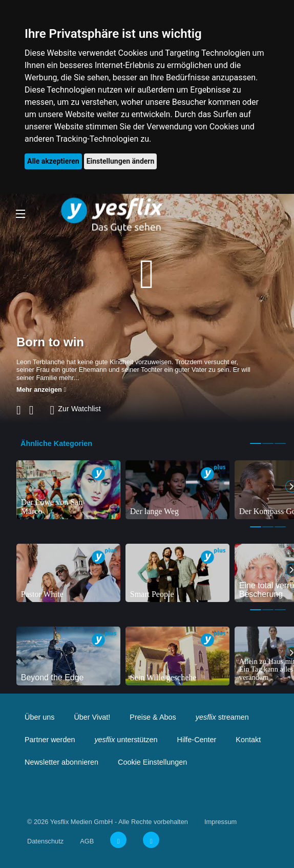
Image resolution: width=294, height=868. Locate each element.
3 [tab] (280, 443)
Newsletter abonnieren (61, 762)
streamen (222, 717)
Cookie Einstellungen (152, 762)
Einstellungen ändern (121, 161)
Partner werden (50, 740)
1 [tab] (256, 443)
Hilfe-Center (197, 740)
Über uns (39, 717)
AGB (87, 841)
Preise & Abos (153, 717)
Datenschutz (45, 841)
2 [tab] (268, 443)
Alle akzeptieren (53, 161)
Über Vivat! (92, 717)
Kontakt (248, 740)
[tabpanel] (68, 489)
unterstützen (126, 740)
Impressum (220, 822)
